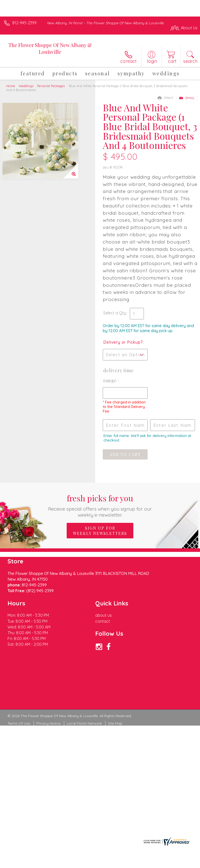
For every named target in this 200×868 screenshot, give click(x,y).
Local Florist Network (84, 723)
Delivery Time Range (119, 375)
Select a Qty (115, 313)
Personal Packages (51, 86)
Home (11, 86)
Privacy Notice (48, 723)
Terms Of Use (19, 723)
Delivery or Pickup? (123, 342)
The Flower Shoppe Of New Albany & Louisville (50, 48)
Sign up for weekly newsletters (100, 531)
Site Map (115, 723)
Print (166, 98)
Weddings (26, 86)
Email (187, 98)
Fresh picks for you (100, 505)
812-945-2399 (24, 23)
